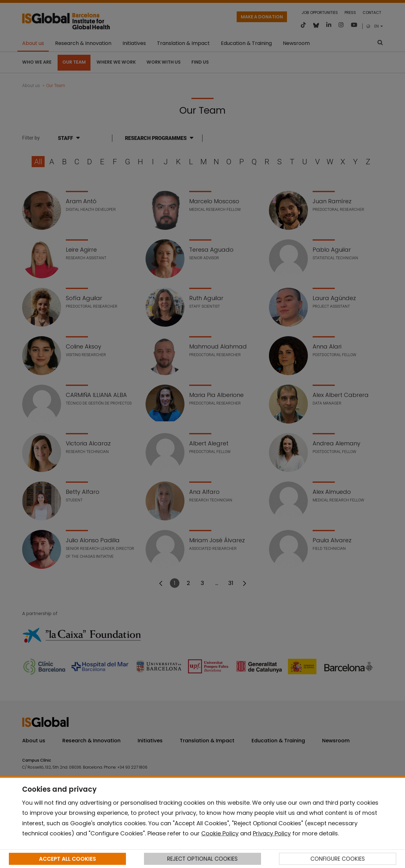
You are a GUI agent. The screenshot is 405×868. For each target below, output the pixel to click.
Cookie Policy (220, 833)
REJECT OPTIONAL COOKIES (202, 859)
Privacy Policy (272, 833)
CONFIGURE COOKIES (338, 859)
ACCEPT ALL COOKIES (67, 859)
